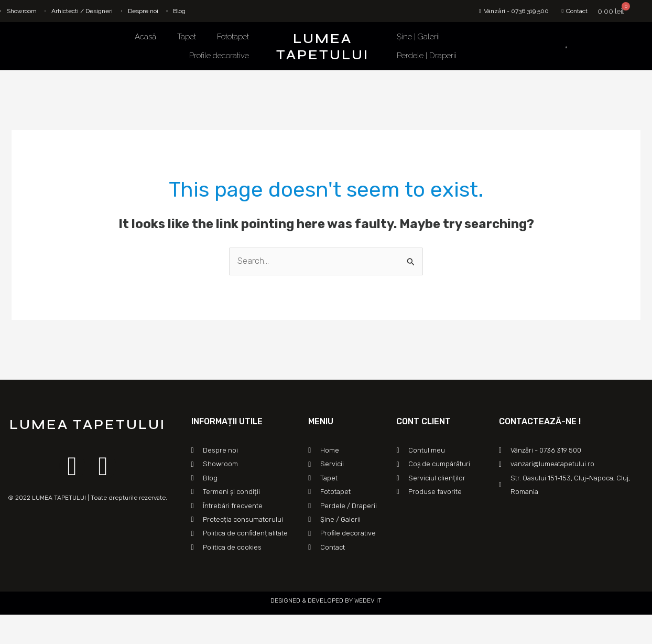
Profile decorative (219, 56)
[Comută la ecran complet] (57, 624)
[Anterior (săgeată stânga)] (10, 639)
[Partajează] (34, 624)
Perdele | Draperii (427, 56)
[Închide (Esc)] (10, 624)
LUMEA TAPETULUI (323, 47)
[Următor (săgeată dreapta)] (34, 639)
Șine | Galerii (418, 37)
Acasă (145, 37)
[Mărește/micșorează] (80, 624)
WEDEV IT (367, 600)
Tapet (187, 37)
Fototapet (233, 37)
